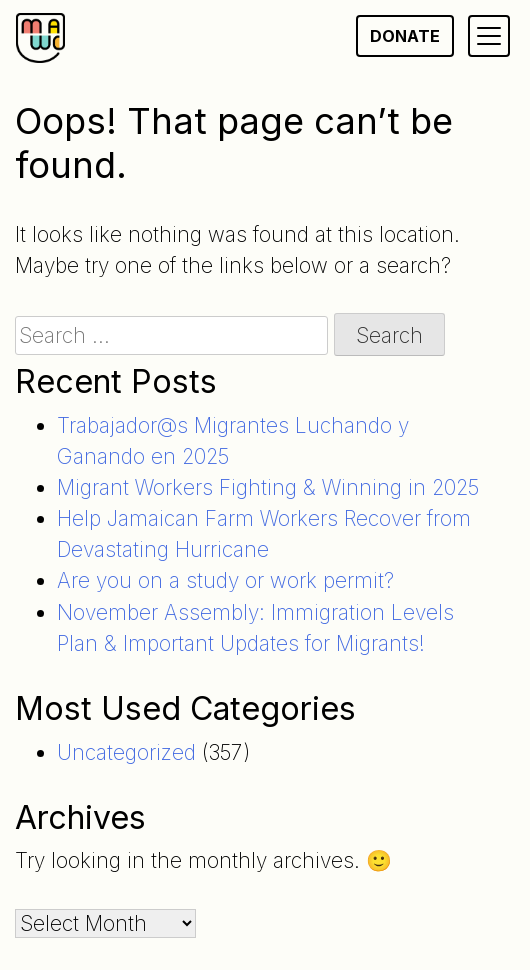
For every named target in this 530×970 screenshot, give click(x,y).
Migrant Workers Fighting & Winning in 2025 (268, 487)
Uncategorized (126, 752)
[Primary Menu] (489, 36)
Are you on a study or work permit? (225, 580)
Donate (405, 36)
